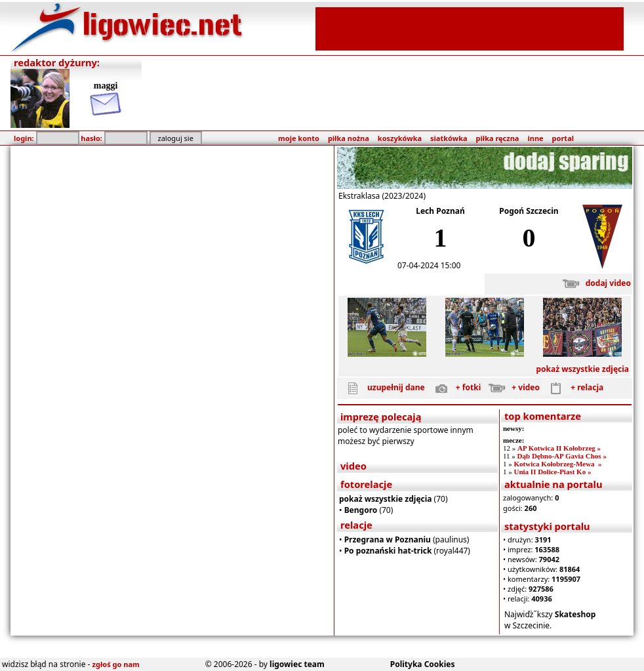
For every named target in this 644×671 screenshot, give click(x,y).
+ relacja (573, 387)
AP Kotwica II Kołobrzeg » (559, 448)
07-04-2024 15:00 (429, 265)
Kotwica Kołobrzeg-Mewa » (557, 464)
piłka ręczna (498, 138)
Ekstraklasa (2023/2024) (382, 196)
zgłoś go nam (116, 664)
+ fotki (454, 387)
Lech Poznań (440, 211)
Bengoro (361, 510)
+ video (511, 387)
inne (535, 138)
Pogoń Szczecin (529, 211)
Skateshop (575, 614)
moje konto (299, 138)
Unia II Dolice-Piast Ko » (552, 472)
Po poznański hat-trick (388, 551)
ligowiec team (297, 664)
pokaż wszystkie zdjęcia (582, 369)
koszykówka (400, 138)
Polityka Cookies (423, 664)
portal (563, 138)
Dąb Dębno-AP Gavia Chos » (562, 456)
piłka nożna (349, 138)
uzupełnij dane (382, 387)
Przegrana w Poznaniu (388, 539)
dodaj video (594, 283)
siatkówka (449, 138)
